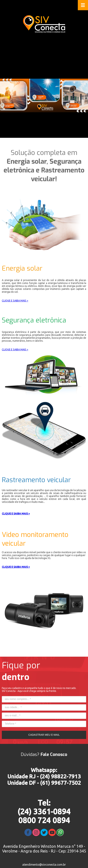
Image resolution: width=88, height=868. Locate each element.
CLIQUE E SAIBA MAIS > (15, 301)
